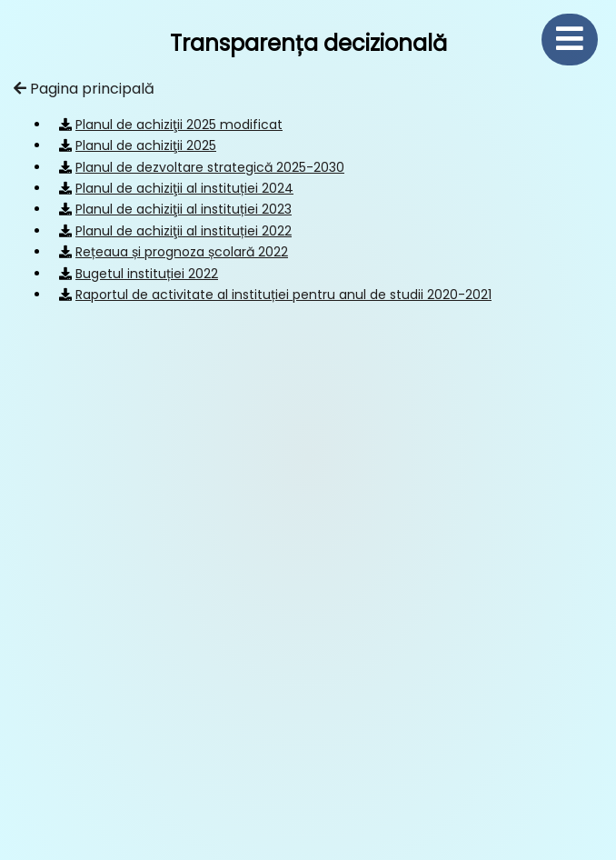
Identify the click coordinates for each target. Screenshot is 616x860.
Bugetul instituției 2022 (147, 274)
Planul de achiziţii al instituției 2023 (184, 209)
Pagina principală (84, 89)
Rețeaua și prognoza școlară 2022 (182, 252)
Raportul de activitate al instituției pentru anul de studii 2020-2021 (283, 295)
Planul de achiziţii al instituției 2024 (184, 188)
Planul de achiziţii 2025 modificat (179, 125)
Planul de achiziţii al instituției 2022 (184, 231)
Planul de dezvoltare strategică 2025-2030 (210, 167)
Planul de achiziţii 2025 (146, 145)
